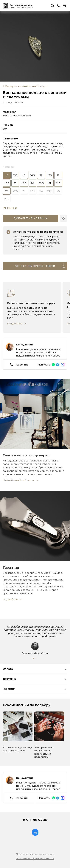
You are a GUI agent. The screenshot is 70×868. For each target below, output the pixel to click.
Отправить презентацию (40, 267)
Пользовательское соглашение (35, 854)
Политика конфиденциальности (35, 858)
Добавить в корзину (31, 218)
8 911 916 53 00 (35, 820)
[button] (33, 658)
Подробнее (15, 324)
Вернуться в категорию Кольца (26, 86)
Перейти (49, 7)
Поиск (52, 6)
